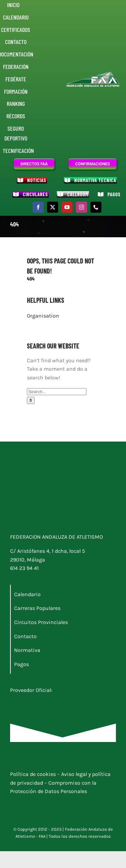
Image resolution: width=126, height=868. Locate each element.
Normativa (27, 650)
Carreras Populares (37, 608)
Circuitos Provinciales (41, 622)
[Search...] (57, 392)
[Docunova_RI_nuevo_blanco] (44, 702)
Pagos (22, 664)
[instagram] (81, 207)
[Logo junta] (44, 480)
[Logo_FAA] (93, 74)
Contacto (25, 636)
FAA (42, 836)
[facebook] (38, 207)
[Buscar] (31, 400)
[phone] (96, 207)
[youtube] (67, 207)
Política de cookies (34, 774)
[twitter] (53, 207)
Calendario (27, 594)
